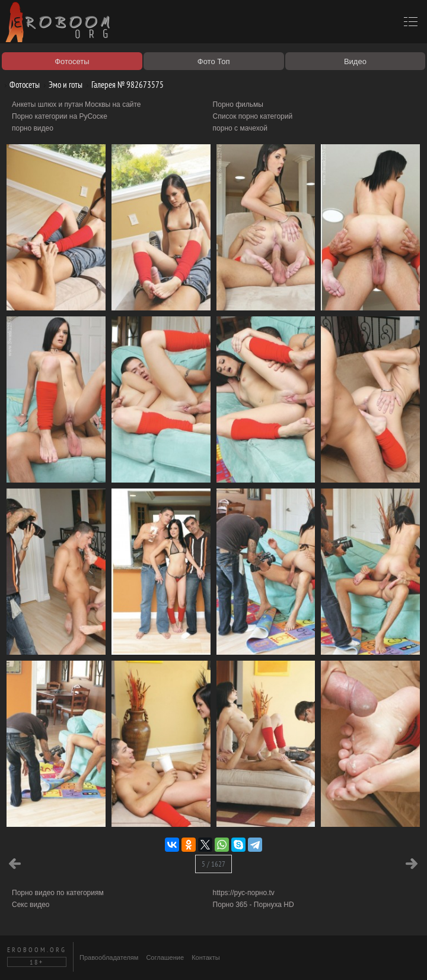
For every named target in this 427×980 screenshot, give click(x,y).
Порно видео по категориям (58, 893)
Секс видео (31, 905)
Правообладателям (109, 957)
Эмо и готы (61, 85)
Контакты (206, 957)
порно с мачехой (240, 128)
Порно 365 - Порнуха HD (254, 905)
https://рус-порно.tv (244, 893)
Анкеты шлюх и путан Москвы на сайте (77, 104)
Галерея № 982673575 (123, 85)
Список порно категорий (253, 116)
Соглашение (165, 957)
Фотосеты (20, 85)
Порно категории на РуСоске (60, 116)
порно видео (33, 128)
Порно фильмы (238, 104)
